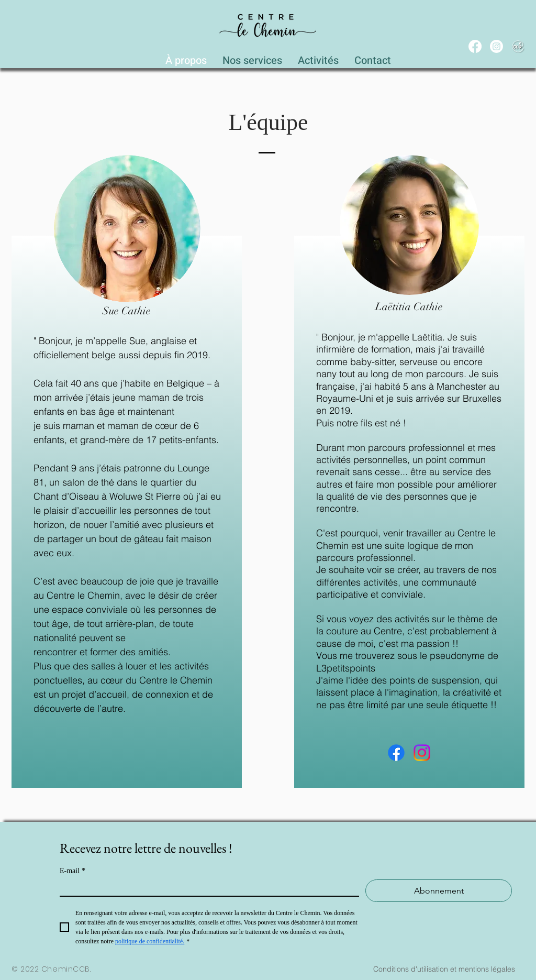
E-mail (72, 871)
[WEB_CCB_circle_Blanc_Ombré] (518, 46)
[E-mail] (206, 888)
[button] (252, 58)
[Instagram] (496, 46)
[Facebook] (475, 46)
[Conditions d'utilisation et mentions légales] (444, 969)
